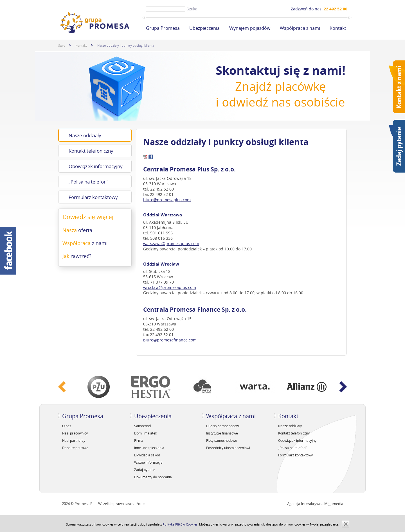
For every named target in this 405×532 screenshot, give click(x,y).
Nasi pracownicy (75, 433)
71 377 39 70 (162, 282)
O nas (67, 426)
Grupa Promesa (163, 28)
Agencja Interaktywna (305, 504)
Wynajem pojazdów (250, 28)
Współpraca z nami (300, 28)
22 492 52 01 (162, 194)
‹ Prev (62, 387)
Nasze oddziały (85, 135)
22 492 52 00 (162, 189)
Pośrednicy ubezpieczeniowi (228, 448)
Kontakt (338, 28)
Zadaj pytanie (145, 470)
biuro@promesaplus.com (167, 200)
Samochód (142, 426)
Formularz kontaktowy (93, 197)
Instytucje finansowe (222, 433)
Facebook (8, 251)
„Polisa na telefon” (88, 182)
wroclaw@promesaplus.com (170, 287)
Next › (343, 387)
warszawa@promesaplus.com (171, 244)
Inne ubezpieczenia (149, 448)
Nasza (77, 230)
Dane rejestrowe (75, 448)
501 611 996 (161, 233)
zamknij (346, 524)
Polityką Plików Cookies (180, 524)
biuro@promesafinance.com (170, 340)
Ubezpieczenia (204, 28)
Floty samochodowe (222, 440)
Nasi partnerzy (74, 440)
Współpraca (85, 243)
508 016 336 (161, 238)
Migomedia (334, 504)
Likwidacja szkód (147, 455)
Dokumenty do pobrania (153, 477)
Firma (139, 440)
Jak (77, 256)
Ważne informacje (148, 462)
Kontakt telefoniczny (91, 151)
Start (62, 45)
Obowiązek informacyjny (96, 166)
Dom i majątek (146, 433)
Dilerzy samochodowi (223, 426)
